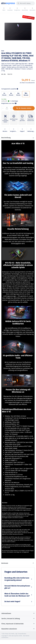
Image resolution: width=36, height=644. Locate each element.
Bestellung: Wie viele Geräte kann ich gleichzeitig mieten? (17, 579)
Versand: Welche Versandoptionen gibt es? (17, 587)
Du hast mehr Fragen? (12, 601)
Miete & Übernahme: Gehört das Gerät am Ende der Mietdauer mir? (17, 595)
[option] (18, 32)
